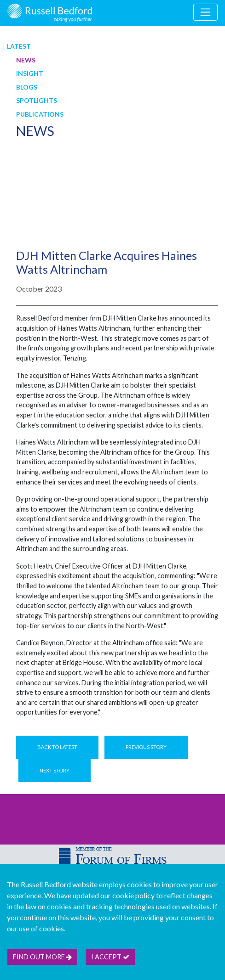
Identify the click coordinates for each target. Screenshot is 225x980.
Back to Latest (57, 747)
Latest (19, 46)
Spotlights (37, 100)
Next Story (55, 770)
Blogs (27, 87)
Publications (40, 114)
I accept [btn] (110, 957)
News (26, 60)
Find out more (42, 957)
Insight (30, 73)
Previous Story (146, 747)
